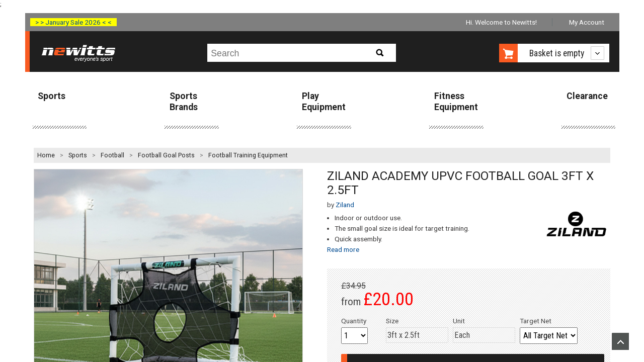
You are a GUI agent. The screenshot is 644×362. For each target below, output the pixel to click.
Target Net (536, 321)
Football (112, 155)
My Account (587, 22)
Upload (620, 341)
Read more (343, 249)
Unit (459, 321)
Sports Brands (184, 101)
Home (46, 155)
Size (392, 321)
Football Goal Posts (166, 155)
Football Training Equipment (248, 155)
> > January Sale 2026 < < (73, 22)
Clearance (587, 96)
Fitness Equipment (456, 101)
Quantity (354, 321)
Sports (52, 96)
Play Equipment (324, 101)
